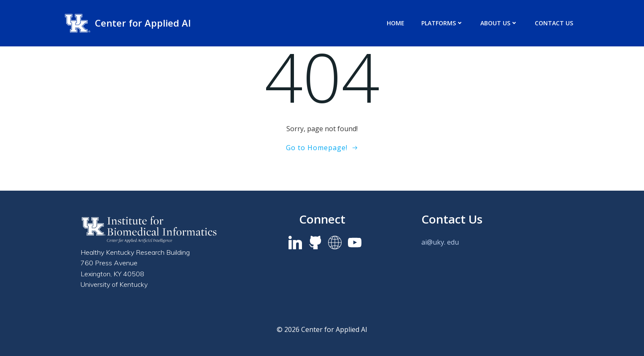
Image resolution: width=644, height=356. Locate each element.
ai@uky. (433, 242)
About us (499, 23)
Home (396, 23)
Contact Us (554, 23)
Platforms (442, 23)
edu (453, 242)
